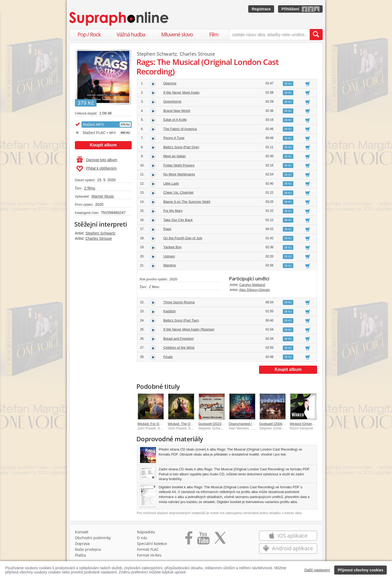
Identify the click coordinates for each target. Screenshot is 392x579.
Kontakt (82, 532)
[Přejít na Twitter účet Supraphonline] (220, 540)
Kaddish (169, 311)
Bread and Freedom (179, 339)
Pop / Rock (89, 34)
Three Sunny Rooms (179, 302)
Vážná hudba (131, 34)
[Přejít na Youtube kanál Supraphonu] (203, 540)
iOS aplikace (288, 536)
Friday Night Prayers (179, 165)
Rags (167, 229)
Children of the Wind (179, 348)
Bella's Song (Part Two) (181, 320)
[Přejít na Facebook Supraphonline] (189, 540)
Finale (168, 357)
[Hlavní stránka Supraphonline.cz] (119, 19)
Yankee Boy (172, 247)
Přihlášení (290, 9)
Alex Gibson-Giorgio (254, 290)
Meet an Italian (175, 156)
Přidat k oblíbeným (96, 169)
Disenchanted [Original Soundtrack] (256, 424)
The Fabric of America (180, 129)
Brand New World (177, 111)
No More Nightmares (179, 174)
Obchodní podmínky (93, 538)
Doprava (82, 544)
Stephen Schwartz (101, 233)
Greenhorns (172, 101)
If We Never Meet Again (181, 92)
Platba (80, 555)
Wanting (169, 265)
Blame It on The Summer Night (187, 202)
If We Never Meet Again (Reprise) (189, 329)
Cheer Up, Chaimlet (178, 192)
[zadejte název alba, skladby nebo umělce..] (269, 35)
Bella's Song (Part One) (181, 147)
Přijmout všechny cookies (360, 570)
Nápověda (146, 532)
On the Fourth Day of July (183, 238)
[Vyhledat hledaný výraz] (316, 35)
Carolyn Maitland (252, 285)
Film (214, 34)
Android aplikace (288, 548)
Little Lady (171, 183)
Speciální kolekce (152, 544)
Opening (170, 83)
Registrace (261, 9)
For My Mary (173, 211)
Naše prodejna (88, 549)
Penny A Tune (174, 138)
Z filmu (90, 188)
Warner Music (103, 196)
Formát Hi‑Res (149, 555)
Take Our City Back (178, 220)
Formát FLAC (148, 549)
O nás (142, 538)
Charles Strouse (99, 238)
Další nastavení (317, 570)
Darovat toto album (97, 160)
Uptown (169, 256)
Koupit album (103, 145)
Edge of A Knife (175, 120)
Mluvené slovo (177, 34)
